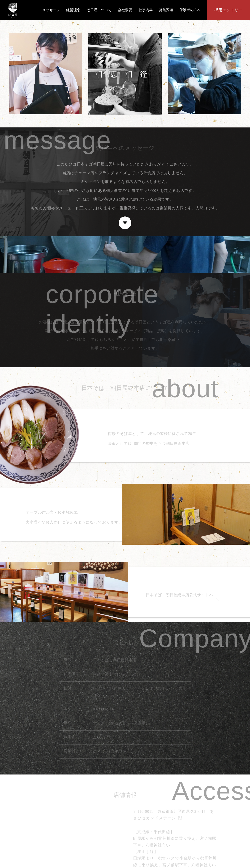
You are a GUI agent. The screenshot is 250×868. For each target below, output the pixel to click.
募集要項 (166, 10)
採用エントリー (229, 10)
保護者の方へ (190, 10)
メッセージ (51, 10)
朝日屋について (99, 10)
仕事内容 (146, 10)
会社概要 (125, 10)
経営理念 (73, 10)
